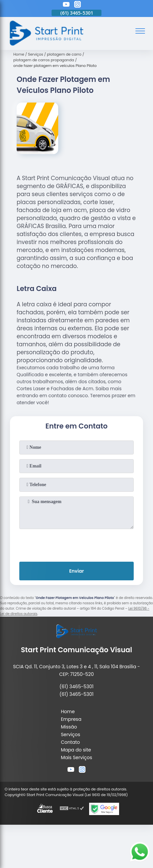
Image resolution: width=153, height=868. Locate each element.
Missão (69, 727)
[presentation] (76, 544)
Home (68, 712)
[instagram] (77, 5)
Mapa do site (76, 750)
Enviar (76, 571)
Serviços (71, 734)
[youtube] (66, 5)
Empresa (71, 719)
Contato (70, 742)
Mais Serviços (76, 757)
